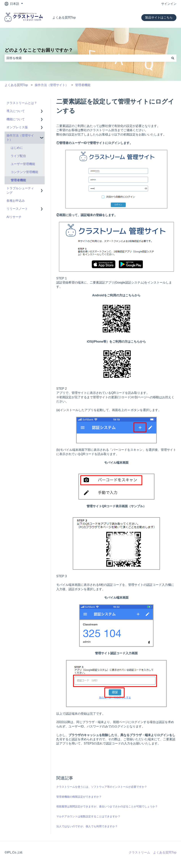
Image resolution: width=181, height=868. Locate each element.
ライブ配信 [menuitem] (18, 156)
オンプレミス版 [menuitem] (17, 127)
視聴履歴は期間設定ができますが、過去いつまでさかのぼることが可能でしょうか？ (107, 806)
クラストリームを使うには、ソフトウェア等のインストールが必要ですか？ (102, 787)
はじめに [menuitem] (17, 148)
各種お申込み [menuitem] (16, 201)
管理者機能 (83, 85)
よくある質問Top (64, 17)
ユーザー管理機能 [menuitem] (23, 164)
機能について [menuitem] (16, 119)
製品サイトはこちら (159, 17)
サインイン (169, 4)
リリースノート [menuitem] (17, 209)
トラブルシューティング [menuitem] (20, 190)
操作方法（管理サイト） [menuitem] (20, 138)
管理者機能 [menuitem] (18, 180)
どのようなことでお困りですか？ (39, 50)
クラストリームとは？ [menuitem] (22, 103)
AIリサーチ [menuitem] (14, 217)
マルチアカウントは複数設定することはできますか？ (88, 816)
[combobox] (87, 58)
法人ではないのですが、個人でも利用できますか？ (87, 826)
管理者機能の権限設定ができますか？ (79, 797)
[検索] (173, 58)
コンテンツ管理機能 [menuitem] (24, 172)
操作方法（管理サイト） (51, 85)
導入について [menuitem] (16, 111)
